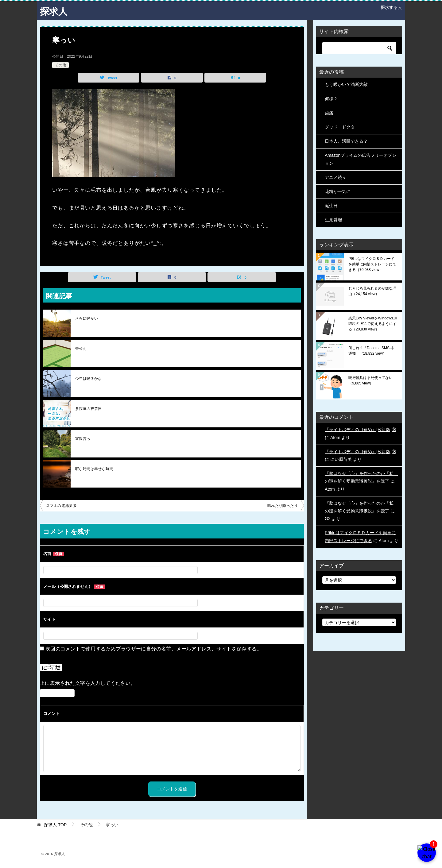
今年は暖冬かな (89, 379)
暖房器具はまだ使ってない (370, 380)
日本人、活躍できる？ (346, 141)
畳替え (81, 349)
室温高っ (83, 439)
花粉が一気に (338, 191)
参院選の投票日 (89, 409)
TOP (55, 824)
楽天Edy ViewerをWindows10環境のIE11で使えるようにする (373, 324)
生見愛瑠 (333, 220)
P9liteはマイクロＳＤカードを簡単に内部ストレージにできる (372, 264)
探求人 (54, 11)
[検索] (359, 48)
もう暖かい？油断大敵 (346, 84)
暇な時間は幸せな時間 (94, 469)
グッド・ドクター (342, 127)
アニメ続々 (335, 177)
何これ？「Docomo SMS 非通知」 (371, 351)
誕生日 (331, 206)
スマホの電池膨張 (61, 506)
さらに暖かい (87, 318)
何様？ (331, 98)
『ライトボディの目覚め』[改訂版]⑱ (360, 430)
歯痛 (329, 113)
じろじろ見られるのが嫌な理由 (372, 291)
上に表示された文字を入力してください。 (88, 683)
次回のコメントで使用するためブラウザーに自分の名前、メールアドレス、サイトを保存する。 (154, 649)
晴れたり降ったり (283, 506)
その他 (60, 65)
